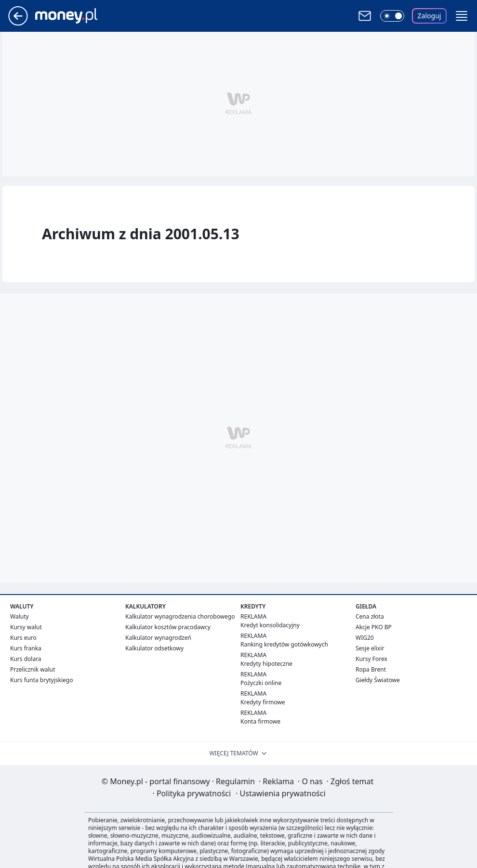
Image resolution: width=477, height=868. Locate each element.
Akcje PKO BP (374, 627)
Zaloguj (430, 16)
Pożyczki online (261, 683)
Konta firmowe (260, 721)
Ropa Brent (371, 669)
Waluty (20, 616)
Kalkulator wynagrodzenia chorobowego (180, 616)
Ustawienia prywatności (280, 793)
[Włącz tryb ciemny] (392, 16)
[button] (462, 16)
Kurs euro (23, 638)
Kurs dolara (26, 659)
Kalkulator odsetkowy (154, 648)
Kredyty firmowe (263, 702)
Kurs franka (26, 648)
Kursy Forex (371, 659)
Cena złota (370, 616)
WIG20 (365, 638)
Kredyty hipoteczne (266, 664)
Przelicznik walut (33, 669)
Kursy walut (26, 627)
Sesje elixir (370, 648)
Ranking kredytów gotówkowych (284, 644)
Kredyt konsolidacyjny (270, 625)
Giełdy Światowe (378, 680)
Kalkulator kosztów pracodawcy (168, 627)
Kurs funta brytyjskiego (41, 680)
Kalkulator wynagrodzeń (158, 638)
